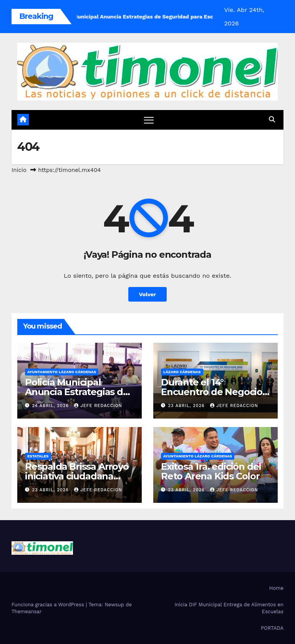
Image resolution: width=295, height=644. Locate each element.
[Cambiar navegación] (149, 120)
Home (276, 588)
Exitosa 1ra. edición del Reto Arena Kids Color (211, 471)
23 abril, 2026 (187, 406)
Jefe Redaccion (98, 406)
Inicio (19, 170)
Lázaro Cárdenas (182, 372)
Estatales (38, 456)
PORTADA (272, 628)
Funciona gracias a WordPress (49, 605)
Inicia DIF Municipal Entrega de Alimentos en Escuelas (229, 608)
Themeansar (27, 611)
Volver (148, 294)
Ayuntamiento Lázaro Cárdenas (62, 372)
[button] (272, 119)
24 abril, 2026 (51, 406)
